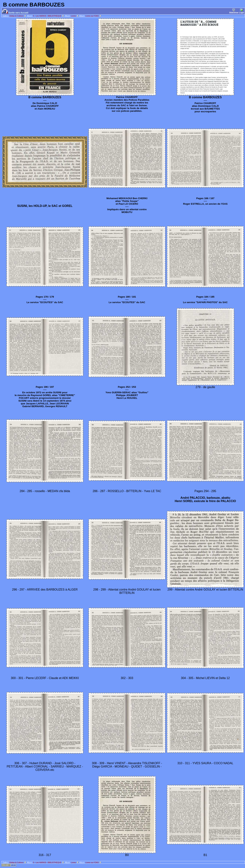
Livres (75, 16)
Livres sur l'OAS (93, 16)
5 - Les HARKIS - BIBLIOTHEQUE (49, 16)
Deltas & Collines (18, 16)
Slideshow (234, 11)
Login (242, 11)
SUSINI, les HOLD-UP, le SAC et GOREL (45, 206)
